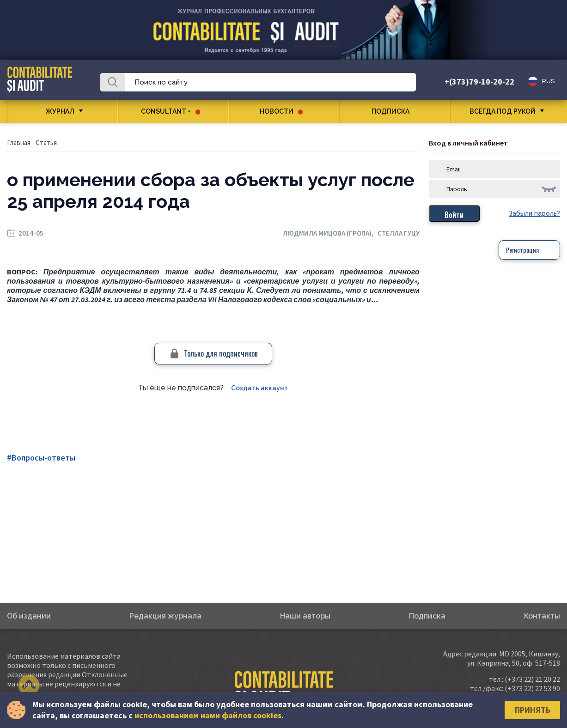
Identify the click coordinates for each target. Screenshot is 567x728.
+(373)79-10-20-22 (479, 82)
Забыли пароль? (534, 213)
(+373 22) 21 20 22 (532, 679)
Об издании (29, 616)
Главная (19, 143)
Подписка (394, 111)
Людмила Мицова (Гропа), (330, 233)
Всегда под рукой (503, 111)
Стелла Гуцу (399, 233)
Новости (281, 111)
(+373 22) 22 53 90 (532, 688)
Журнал (60, 111)
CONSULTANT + (171, 111)
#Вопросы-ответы (41, 458)
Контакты (542, 616)
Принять (533, 710)
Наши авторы (305, 616)
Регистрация (522, 250)
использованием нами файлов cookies (208, 715)
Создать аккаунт (259, 388)
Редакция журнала (165, 616)
